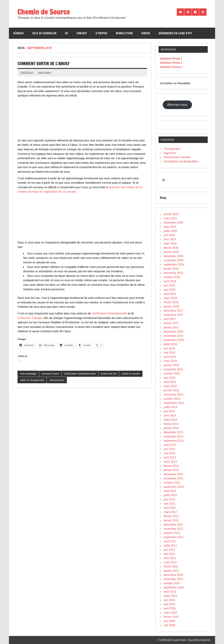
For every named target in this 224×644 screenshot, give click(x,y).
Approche (170, 153)
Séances (18, 33)
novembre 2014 (174, 395)
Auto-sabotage (28, 374)
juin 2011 (169, 550)
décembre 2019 (174, 256)
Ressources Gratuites (177, 157)
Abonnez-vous (177, 105)
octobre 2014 (172, 399)
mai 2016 (170, 353)
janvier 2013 (171, 470)
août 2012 (170, 491)
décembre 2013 (174, 432)
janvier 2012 (171, 520)
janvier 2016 (171, 365)
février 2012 (171, 516)
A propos (101, 33)
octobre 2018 (172, 277)
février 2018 (171, 302)
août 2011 (170, 541)
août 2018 (170, 281)
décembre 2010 (174, 575)
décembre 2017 (174, 311)
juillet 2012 (171, 495)
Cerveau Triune (50, 374)
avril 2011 (170, 558)
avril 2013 (170, 457)
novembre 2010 (174, 579)
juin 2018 (169, 285)
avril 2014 (170, 415)
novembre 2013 (174, 436)
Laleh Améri (44, 73)
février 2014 (171, 424)
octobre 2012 (172, 483)
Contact (82, 33)
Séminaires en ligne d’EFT (175, 33)
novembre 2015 (174, 369)
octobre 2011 (172, 533)
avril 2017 (170, 319)
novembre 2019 (174, 260)
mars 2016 (170, 361)
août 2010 (170, 592)
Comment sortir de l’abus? (43, 64)
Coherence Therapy (30, 318)
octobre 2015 (172, 374)
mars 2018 (170, 298)
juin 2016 (169, 348)
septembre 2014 (174, 403)
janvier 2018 (171, 306)
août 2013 (170, 445)
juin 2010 (169, 600)
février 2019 (171, 269)
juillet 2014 (171, 407)
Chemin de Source (44, 12)
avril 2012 (170, 508)
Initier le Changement (32, 380)
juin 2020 (169, 235)
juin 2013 (169, 449)
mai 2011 (170, 554)
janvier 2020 (171, 252)
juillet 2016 (171, 344)
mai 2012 (170, 504)
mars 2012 (170, 512)
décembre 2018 (174, 273)
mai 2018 (170, 290)
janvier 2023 (171, 214)
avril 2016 (170, 357)
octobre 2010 (172, 583)
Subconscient (57, 380)
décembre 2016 (174, 332)
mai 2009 (170, 625)
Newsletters (124, 33)
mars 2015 (170, 386)
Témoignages (172, 149)
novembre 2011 (174, 529)
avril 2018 (170, 294)
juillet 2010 (171, 596)
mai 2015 (170, 378)
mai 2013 (170, 453)
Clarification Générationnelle (109, 313)
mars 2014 (170, 420)
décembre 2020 (174, 223)
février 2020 (171, 248)
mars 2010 (170, 613)
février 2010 (171, 617)
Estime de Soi (109, 374)
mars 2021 (170, 218)
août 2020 (170, 227)
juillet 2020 (171, 231)
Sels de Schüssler (44, 33)
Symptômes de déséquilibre (181, 161)
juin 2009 (169, 621)
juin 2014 (169, 411)
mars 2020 (170, 244)
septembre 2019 (174, 265)
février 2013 (171, 466)
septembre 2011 (174, 537)
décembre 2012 (174, 474)
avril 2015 (170, 382)
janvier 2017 (171, 327)
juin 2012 (169, 499)
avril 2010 (170, 608)
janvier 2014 (171, 428)
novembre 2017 (174, 315)
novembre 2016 (174, 336)
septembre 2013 (174, 441)
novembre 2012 (174, 478)
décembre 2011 (174, 525)
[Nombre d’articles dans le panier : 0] (163, 180)
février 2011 (171, 566)
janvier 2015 (171, 390)
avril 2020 (170, 239)
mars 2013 (170, 462)
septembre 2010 (174, 587)
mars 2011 (170, 562)
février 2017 (171, 323)
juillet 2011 (171, 546)
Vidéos (146, 33)
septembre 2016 (174, 340)
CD (66, 33)
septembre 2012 (174, 487)
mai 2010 (170, 604)
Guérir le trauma (131, 374)
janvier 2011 (171, 571)
